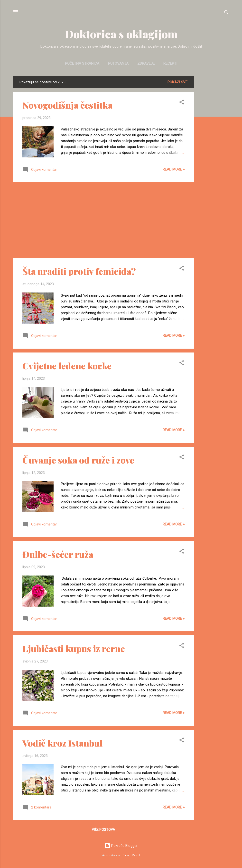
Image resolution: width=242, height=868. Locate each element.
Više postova (103, 830)
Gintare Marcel (131, 855)
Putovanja (118, 63)
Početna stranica (82, 63)
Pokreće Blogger (121, 846)
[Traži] (226, 13)
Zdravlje (146, 63)
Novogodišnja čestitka (67, 105)
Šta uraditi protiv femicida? (79, 271)
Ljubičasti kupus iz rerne (74, 648)
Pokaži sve (177, 82)
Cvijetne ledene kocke (67, 366)
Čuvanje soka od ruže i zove (78, 460)
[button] (182, 103)
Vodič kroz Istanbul (62, 743)
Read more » (174, 169)
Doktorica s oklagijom (121, 34)
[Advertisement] (214, 149)
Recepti (170, 63)
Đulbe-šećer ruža (58, 554)
